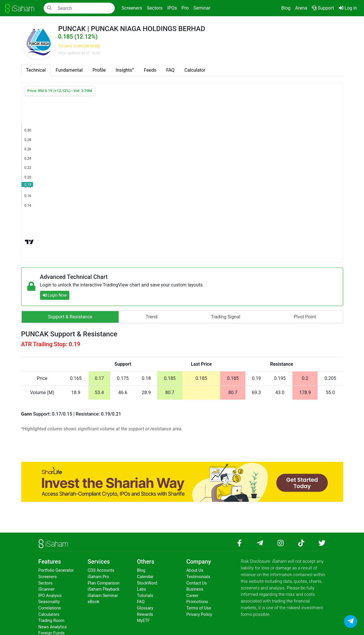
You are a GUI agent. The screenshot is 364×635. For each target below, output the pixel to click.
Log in (349, 8)
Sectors (45, 583)
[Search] (79, 8)
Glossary (145, 608)
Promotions (197, 602)
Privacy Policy (199, 615)
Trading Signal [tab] (226, 317)
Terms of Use (199, 608)
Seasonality (49, 602)
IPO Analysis (50, 596)
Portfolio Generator (56, 570)
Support (323, 8)
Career (192, 596)
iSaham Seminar (103, 596)
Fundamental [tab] (69, 70)
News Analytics (52, 627)
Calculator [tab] (195, 70)
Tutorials (145, 596)
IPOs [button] (172, 8)
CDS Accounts (101, 570)
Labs (141, 589)
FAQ (141, 602)
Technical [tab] (36, 70)
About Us (195, 570)
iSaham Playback (104, 589)
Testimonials (198, 577)
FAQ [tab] (170, 70)
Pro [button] (185, 8)
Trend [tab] (152, 317)
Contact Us (197, 583)
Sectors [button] (155, 8)
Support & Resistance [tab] (70, 317)
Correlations (50, 608)
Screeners (48, 577)
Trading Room (51, 621)
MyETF (143, 621)
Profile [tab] (99, 70)
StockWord (147, 583)
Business (195, 589)
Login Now (55, 295)
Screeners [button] (132, 8)
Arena (301, 8)
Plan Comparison (104, 583)
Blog (286, 8)
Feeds (150, 70)
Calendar (145, 577)
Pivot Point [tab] (305, 317)
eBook (93, 602)
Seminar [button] (202, 8)
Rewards (145, 615)
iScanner (46, 589)
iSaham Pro (98, 577)
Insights (125, 70)
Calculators (49, 615)
